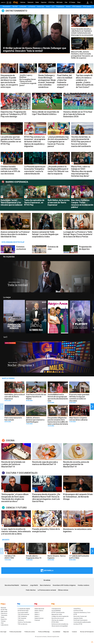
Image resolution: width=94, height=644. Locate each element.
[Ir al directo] (14, 315)
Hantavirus (24, 585)
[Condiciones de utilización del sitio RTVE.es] (3, 632)
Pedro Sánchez (31, 590)
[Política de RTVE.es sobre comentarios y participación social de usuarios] (87, 632)
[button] (92, 277)
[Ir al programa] (47, 277)
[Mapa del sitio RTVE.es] (66, 632)
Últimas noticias (63, 590)
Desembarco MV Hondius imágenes (64, 585)
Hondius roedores (84, 585)
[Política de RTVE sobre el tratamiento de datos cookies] (30, 632)
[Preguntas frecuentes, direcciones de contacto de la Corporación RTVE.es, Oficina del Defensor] (74, 632)
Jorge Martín (34, 585)
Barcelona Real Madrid (12, 585)
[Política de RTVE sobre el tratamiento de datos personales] (15, 632)
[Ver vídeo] (36, 316)
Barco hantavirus (45, 585)
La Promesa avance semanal (47, 590)
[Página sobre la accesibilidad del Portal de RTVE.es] (56, 632)
